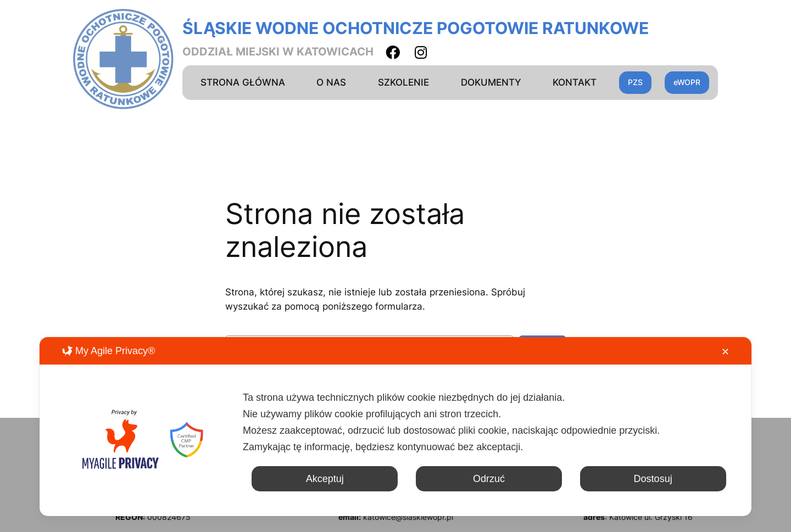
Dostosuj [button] (653, 479)
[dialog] (396, 427)
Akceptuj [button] (325, 479)
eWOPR (687, 82)
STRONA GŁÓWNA (243, 82)
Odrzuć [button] (489, 479)
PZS (635, 82)
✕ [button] (725, 352)
